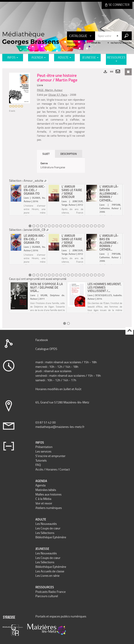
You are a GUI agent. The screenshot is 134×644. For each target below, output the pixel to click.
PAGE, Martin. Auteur (50, 90)
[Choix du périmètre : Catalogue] (81, 36)
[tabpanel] (61, 165)
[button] (20, 88)
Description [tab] (69, 154)
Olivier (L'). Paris (58, 95)
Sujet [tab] (46, 154)
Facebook (42, 340)
